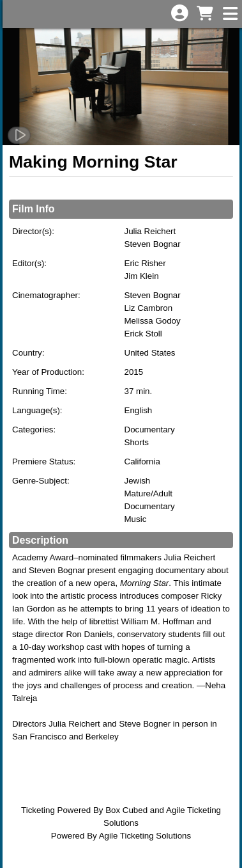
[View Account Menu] (179, 14)
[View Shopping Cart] (204, 14)
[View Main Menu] (230, 14)
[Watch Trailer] (19, 135)
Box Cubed (126, 810)
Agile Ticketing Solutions (145, 836)
